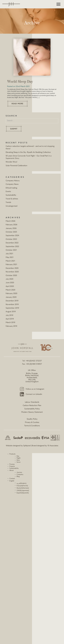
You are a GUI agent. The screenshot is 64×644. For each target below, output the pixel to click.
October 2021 (11, 250)
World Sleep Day (20, 82)
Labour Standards (32, 402)
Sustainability (11, 195)
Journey (19, 472)
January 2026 (11, 228)
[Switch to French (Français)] (40, 486)
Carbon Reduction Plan (32, 405)
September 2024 (12, 236)
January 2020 (11, 297)
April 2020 (10, 286)
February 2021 (11, 265)
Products (12, 454)
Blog (18, 477)
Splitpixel (27, 446)
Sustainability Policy (32, 409)
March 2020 (10, 290)
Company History (13, 181)
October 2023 (11, 239)
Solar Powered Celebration (16, 166)
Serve (19, 462)
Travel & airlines (12, 199)
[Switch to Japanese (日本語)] (40, 491)
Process (12, 464)
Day (18, 456)
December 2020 (12, 268)
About (12, 470)
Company (20, 475)
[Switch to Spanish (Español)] (40, 493)
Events (8, 192)
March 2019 (10, 322)
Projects (12, 466)
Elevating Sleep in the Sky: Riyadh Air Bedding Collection (28, 152)
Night (19, 458)
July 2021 (9, 254)
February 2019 (11, 326)
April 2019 (10, 319)
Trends (8, 202)
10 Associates (53, 446)
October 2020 (11, 276)
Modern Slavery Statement (32, 412)
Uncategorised (12, 206)
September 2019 (12, 308)
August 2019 (11, 312)
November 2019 (12, 304)
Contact (12, 479)
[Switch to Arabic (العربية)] (40, 483)
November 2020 (12, 272)
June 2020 (10, 283)
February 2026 (11, 225)
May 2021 (10, 257)
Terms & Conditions (32, 426)
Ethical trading (11, 188)
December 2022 (12, 243)
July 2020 (9, 279)
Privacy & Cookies (32, 422)
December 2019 (12, 301)
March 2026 (10, 221)
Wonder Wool (11, 162)
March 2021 (10, 261)
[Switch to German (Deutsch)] (40, 488)
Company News (12, 184)
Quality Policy (32, 419)
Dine (18, 460)
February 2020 (11, 294)
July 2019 (9, 315)
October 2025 (11, 232)
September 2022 (12, 247)
